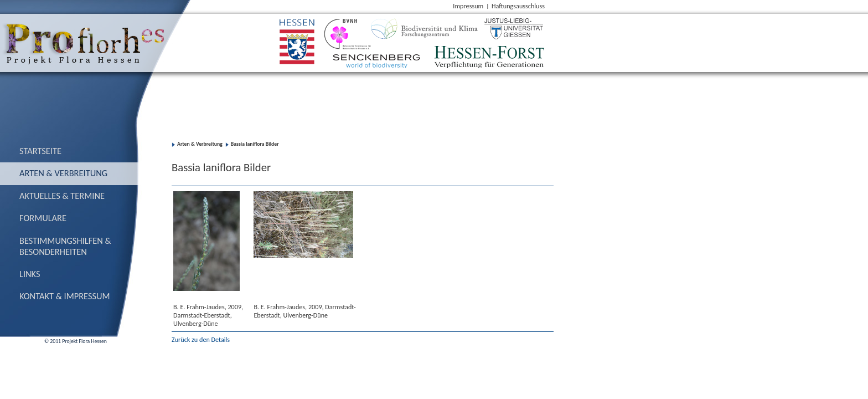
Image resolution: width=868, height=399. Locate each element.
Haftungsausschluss (518, 6)
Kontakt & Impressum (65, 296)
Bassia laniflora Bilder (255, 144)
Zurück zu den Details (201, 339)
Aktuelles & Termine (62, 196)
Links (30, 274)
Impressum (468, 6)
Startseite (40, 151)
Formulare (43, 218)
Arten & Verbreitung (63, 173)
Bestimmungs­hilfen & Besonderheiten (65, 246)
